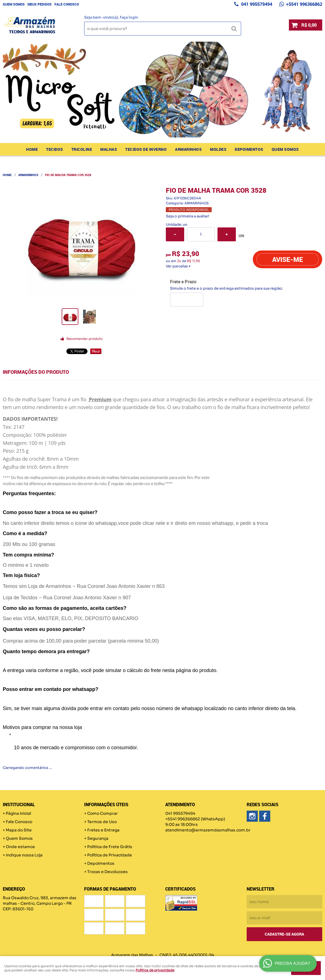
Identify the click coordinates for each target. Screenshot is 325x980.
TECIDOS (55, 149)
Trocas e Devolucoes (107, 872)
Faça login (129, 17)
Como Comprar (102, 813)
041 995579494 (256, 4)
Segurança (98, 838)
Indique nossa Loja (24, 855)
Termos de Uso (102, 822)
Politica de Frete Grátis (110, 847)
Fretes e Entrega (103, 830)
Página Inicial (18, 813)
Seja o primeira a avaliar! (187, 216)
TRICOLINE (82, 149)
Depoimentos (249, 149)
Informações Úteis (106, 804)
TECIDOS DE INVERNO (146, 149)
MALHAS (109, 149)
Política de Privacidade (110, 855)
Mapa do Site (19, 830)
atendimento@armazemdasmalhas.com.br (208, 830)
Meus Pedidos (40, 4)
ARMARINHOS (188, 149)
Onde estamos (20, 847)
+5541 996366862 (304, 4)
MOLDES (218, 149)
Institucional (19, 804)
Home (32, 149)
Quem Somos (14, 4)
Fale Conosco (67, 4)
